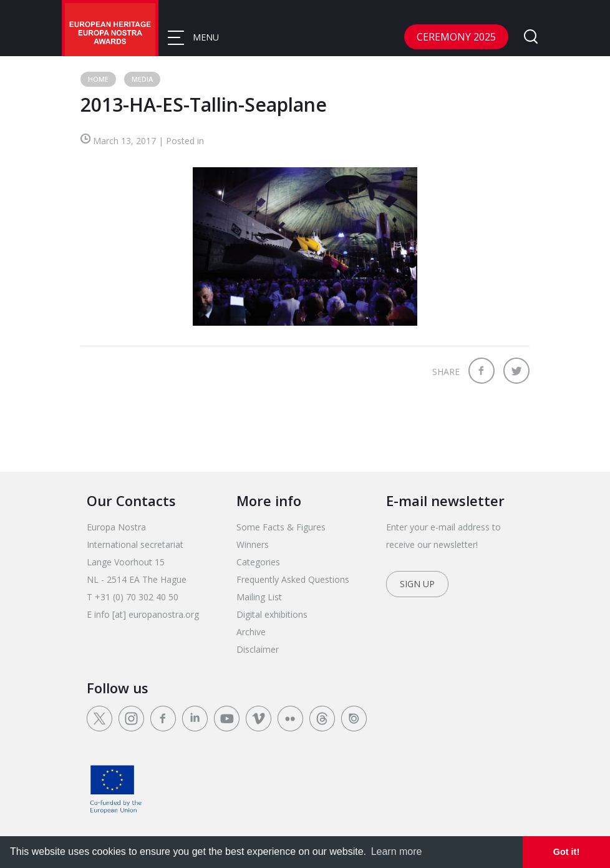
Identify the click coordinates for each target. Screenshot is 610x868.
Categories (258, 562)
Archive (251, 632)
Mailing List (259, 597)
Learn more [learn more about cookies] (397, 851)
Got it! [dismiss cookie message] (566, 852)
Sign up (417, 584)
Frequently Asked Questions (293, 579)
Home (98, 79)
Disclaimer (258, 649)
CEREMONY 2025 (456, 37)
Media (142, 79)
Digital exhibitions (272, 614)
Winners (253, 544)
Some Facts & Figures (281, 527)
